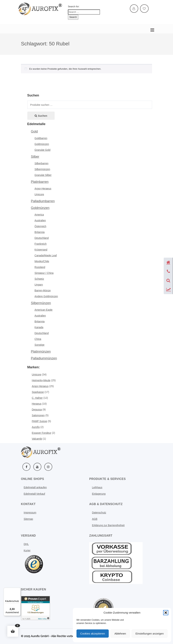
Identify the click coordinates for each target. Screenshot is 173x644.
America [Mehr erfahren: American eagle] (39, 215)
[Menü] (18, 590)
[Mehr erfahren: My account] (134, 9)
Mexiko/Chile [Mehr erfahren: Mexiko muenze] (42, 261)
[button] (166, 613)
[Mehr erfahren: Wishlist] (144, 9)
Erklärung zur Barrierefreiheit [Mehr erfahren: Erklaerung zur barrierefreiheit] (108, 525)
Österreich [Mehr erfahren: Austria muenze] (41, 226)
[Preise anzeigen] (168, 290)
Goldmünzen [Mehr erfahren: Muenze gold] (40, 208)
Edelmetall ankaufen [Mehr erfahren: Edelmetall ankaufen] (35, 487)
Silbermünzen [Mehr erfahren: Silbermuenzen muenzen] (41, 303)
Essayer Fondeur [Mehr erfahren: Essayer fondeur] (42, 433)
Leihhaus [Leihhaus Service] (97, 487)
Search (73, 17)
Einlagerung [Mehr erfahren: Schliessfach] (99, 494)
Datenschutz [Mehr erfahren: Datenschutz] (99, 513)
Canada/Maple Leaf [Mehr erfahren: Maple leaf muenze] (46, 255)
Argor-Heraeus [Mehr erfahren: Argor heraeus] (40, 386)
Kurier (27, 550)
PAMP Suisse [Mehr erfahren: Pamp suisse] (40, 421)
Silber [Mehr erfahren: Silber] (35, 157)
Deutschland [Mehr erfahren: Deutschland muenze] (42, 238)
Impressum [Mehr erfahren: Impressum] (30, 513)
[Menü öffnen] (34, 564)
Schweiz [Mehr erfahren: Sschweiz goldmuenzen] (39, 279)
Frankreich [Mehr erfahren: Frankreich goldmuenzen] (41, 244)
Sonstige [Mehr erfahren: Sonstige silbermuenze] (40, 345)
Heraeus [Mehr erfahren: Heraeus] (37, 404)
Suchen (43, 116)
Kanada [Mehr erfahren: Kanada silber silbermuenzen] (39, 327)
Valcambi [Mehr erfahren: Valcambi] (37, 439)
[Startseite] (168, 262)
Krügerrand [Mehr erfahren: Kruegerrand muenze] (41, 250)
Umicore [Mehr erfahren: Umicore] (37, 375)
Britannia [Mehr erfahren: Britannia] (40, 232)
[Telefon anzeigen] (168, 271)
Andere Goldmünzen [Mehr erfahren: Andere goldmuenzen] (46, 296)
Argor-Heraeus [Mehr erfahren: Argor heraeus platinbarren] (43, 189)
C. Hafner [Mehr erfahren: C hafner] (37, 398)
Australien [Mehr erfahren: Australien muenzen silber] (40, 316)
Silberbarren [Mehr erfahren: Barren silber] (42, 163)
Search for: (74, 6)
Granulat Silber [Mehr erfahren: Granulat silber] (43, 175)
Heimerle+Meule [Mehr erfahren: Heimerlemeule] (41, 380)
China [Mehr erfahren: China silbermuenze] (38, 339)
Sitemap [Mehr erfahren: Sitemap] (28, 519)
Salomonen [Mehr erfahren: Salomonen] (38, 415)
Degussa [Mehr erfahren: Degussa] (37, 410)
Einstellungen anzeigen (150, 634)
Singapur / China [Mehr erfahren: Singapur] (44, 273)
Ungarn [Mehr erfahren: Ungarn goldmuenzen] (39, 285)
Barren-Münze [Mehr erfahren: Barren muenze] (43, 290)
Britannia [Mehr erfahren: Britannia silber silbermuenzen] (40, 321)
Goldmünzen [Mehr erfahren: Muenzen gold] (42, 144)
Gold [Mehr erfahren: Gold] (34, 131)
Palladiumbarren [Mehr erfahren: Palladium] (43, 201)
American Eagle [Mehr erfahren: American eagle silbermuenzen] (44, 310)
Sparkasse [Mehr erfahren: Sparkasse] (38, 392)
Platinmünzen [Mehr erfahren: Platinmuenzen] (41, 352)
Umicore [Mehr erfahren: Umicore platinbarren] (39, 194)
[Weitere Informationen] (40, 8)
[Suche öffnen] (168, 280)
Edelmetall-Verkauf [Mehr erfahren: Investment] (34, 494)
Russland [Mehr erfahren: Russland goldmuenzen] (40, 267)
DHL (26, 544)
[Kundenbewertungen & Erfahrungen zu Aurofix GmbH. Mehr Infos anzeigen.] (36, 608)
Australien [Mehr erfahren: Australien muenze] (40, 220)
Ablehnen (120, 634)
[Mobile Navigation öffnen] (151, 29)
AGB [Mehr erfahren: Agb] (95, 519)
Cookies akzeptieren (93, 634)
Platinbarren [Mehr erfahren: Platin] (40, 182)
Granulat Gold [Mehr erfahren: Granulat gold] (43, 150)
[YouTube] (37, 467)
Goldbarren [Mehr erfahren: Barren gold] (41, 138)
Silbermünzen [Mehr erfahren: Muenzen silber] (42, 169)
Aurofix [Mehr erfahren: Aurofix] (36, 427)
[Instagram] (48, 467)
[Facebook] (26, 467)
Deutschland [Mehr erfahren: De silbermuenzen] (42, 333)
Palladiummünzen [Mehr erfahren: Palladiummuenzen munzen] (44, 358)
